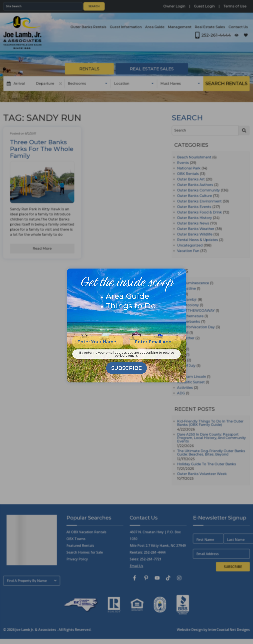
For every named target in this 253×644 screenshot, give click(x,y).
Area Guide (128, 296)
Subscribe (126, 368)
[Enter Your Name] (98, 342)
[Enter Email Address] (155, 342)
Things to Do (131, 306)
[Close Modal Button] (179, 274)
